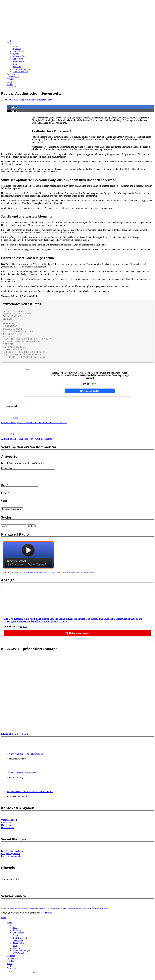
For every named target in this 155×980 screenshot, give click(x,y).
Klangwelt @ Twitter (11, 856)
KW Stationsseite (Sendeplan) (29, 574)
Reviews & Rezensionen (40, 100)
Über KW (11, 87)
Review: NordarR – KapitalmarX (22, 775)
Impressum (6, 824)
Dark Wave (18, 59)
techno (78, 910)
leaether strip (47, 910)
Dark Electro (18, 51)
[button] (12, 107)
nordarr (105, 910)
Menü (4, 920)
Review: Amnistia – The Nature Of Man (25, 756)
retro (82, 910)
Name (4, 487)
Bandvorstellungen (21, 69)
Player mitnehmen (89, 574)
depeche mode (6, 910)
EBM (15, 46)
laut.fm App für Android (68, 574)
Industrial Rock (20, 56)
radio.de (79, 574)
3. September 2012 (10, 100)
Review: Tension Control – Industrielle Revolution (30, 794)
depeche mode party (22, 910)
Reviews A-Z (13, 77)
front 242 (86, 910)
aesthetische (13, 406)
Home (10, 41)
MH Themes (46, 915)
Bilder (10, 84)
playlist (54, 910)
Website (5, 503)
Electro (16, 54)
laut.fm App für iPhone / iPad (50, 574)
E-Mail (4, 495)
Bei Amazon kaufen (90, 391)
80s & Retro (18, 61)
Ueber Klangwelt (9, 822)
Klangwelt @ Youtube (11, 858)
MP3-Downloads (20, 72)
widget (28, 559)
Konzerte (17, 66)
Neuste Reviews (15, 736)
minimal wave (99, 910)
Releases (11, 74)
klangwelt (23, 100)
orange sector (60, 910)
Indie (15, 64)
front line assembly (70, 910)
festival (41, 910)
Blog (9, 43)
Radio (10, 82)
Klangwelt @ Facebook (12, 853)
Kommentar (7, 468)
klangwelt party (34, 910)
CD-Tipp (11, 79)
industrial (13, 910)
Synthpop (17, 48)
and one (92, 910)
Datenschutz (7, 827)
